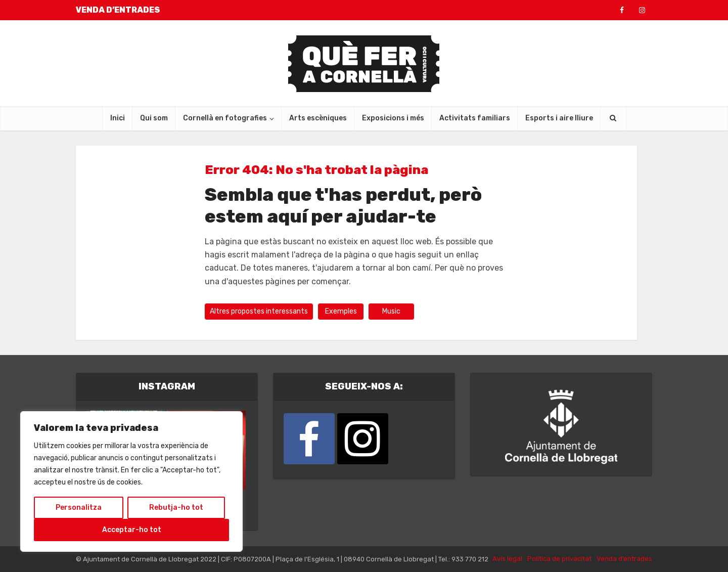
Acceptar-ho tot (132, 530)
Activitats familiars (475, 118)
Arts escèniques (318, 118)
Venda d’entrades (624, 559)
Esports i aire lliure (559, 118)
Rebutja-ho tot (176, 508)
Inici (118, 118)
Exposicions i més (393, 118)
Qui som (154, 118)
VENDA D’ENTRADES (118, 10)
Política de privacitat (559, 559)
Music (391, 311)
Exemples (341, 311)
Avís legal (507, 559)
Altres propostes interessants (259, 311)
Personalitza (79, 508)
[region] (131, 481)
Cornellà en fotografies (225, 118)
